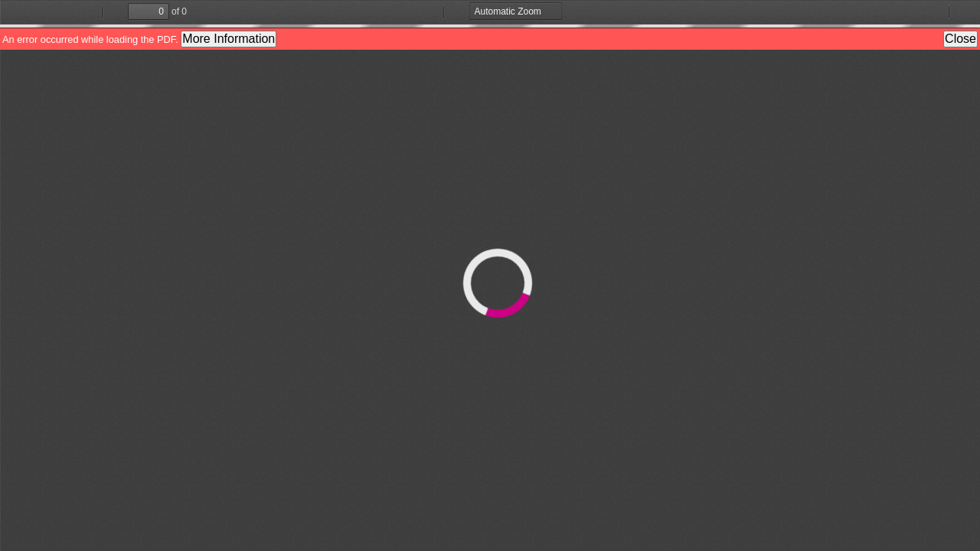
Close (960, 39)
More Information (229, 39)
